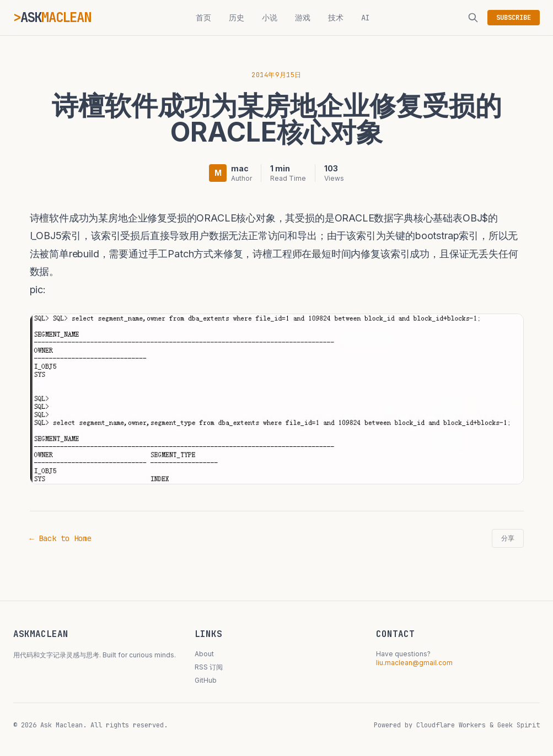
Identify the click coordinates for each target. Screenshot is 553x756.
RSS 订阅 (209, 667)
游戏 (303, 18)
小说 (270, 18)
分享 (508, 538)
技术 (336, 18)
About (204, 654)
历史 (237, 18)
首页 (203, 18)
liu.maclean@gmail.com (414, 663)
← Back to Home (61, 538)
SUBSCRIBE (514, 18)
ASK (56, 17)
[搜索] (473, 18)
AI (366, 18)
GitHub (206, 680)
